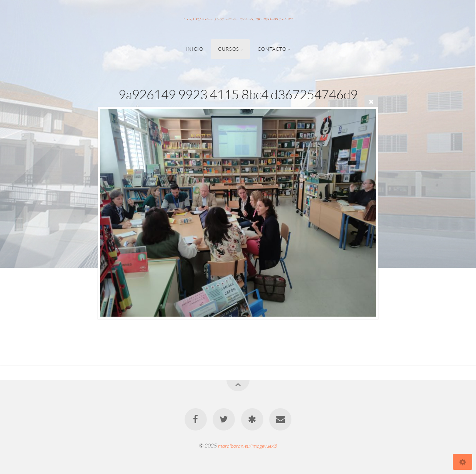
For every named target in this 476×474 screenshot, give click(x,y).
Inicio (195, 49)
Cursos (229, 49)
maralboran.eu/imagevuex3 (247, 445)
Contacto (272, 49)
